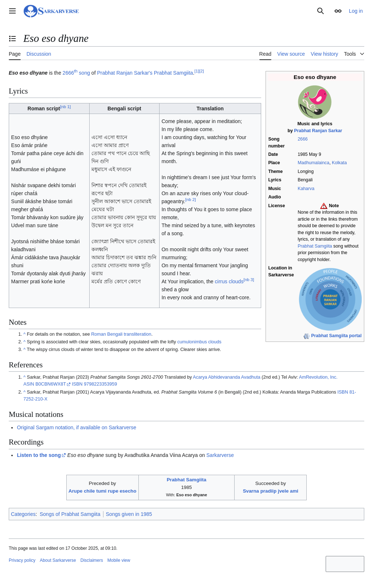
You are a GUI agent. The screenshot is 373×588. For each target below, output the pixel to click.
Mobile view (119, 560)
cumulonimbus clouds (199, 342)
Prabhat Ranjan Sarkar (318, 131)
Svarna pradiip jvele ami (271, 491)
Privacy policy (22, 560)
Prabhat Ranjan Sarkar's (125, 73)
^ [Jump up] (24, 334)
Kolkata (339, 163)
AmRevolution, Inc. (318, 377)
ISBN (77, 384)
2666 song (76, 73)
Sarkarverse (220, 455)
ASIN (29, 384)
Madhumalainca (313, 163)
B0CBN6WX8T (51, 384)
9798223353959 (100, 384)
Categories (23, 514)
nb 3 (249, 280)
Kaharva (306, 189)
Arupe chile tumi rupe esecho (102, 491)
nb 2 (191, 200)
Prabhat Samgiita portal (336, 336)
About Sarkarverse (58, 560)
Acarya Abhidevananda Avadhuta (227, 377)
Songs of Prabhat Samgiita (70, 514)
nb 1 (65, 106)
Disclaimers (92, 560)
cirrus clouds (229, 281)
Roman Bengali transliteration (121, 334)
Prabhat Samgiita (315, 246)
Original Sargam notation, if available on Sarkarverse (76, 427)
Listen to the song (39, 455)
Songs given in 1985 (129, 514)
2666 (303, 139)
